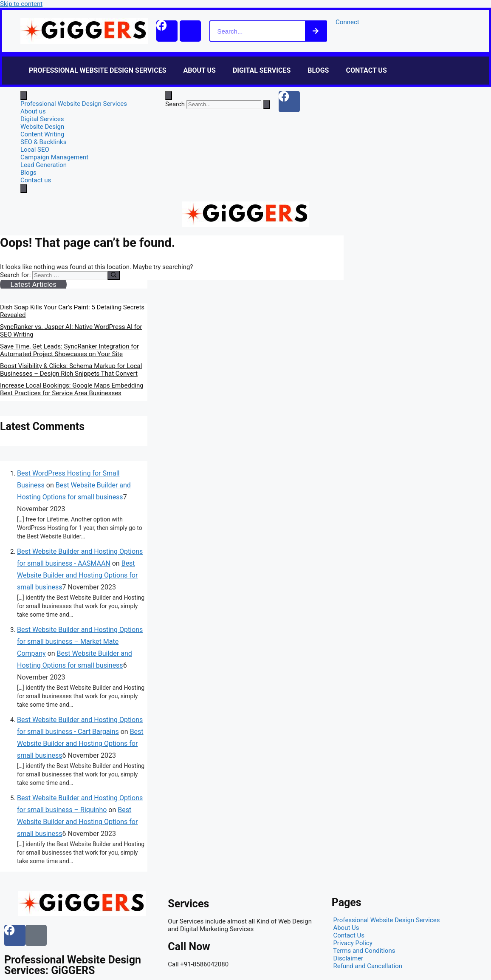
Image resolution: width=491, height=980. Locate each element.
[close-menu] (24, 188)
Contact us (366, 70)
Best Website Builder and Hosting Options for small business (77, 575)
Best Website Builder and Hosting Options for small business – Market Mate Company (80, 642)
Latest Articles (33, 284)
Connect (347, 22)
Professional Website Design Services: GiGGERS (73, 965)
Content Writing (42, 134)
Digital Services (262, 70)
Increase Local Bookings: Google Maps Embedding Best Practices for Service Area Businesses (72, 389)
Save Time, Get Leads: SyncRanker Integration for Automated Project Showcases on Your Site (69, 350)
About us (200, 70)
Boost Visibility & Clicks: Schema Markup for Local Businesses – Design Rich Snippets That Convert (71, 370)
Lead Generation (44, 165)
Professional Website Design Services (98, 70)
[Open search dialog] (169, 95)
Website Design (42, 127)
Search (175, 104)
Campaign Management (54, 157)
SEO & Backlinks (43, 142)
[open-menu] (24, 95)
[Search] (316, 31)
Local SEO (35, 150)
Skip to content (21, 4)
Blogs (318, 70)
